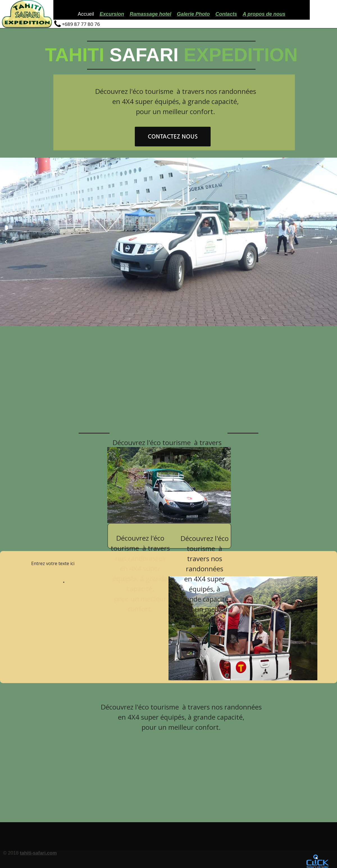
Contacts (226, 14)
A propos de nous (264, 14)
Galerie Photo (193, 14)
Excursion (112, 14)
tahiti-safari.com (38, 853)
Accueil (86, 14)
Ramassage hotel (151, 14)
